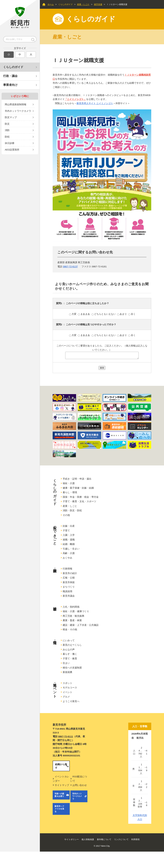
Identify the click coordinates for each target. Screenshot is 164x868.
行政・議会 (10, 76)
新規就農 (67, 672)
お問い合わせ (80, 785)
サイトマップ (62, 785)
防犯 (7, 137)
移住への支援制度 (72, 668)
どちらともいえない (104, 314)
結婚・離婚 (69, 544)
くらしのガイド (13, 67)
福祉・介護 (69, 483)
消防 (7, 130)
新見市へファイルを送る (59, 809)
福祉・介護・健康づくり (76, 611)
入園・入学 (69, 535)
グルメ (66, 697)
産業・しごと (83, 4)
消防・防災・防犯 (72, 510)
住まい (66, 663)
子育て (66, 530)
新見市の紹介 (70, 573)
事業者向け (10, 85)
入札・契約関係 (71, 607)
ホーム (51, 4)
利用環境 (135, 839)
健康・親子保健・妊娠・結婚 (78, 488)
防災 (7, 124)
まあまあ (84, 314)
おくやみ (67, 558)
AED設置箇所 (12, 150)
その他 (66, 515)
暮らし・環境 (70, 492)
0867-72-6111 (65, 736)
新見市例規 (69, 582)
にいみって (69, 640)
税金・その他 (70, 629)
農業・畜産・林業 (72, 620)
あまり (122, 314)
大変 (73, 314)
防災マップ (11, 117)
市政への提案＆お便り (59, 795)
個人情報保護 (88, 839)
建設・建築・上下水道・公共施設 (81, 625)
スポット (67, 683)
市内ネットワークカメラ (18, 111)
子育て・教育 (70, 659)
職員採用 (67, 591)
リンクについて (121, 839)
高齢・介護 (69, 553)
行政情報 (67, 569)
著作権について (104, 839)
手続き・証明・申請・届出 (77, 479)
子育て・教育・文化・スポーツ (79, 501)
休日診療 (10, 143)
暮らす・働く (70, 654)
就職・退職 (69, 540)
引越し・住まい (71, 549)
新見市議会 (69, 596)
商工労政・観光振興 (73, 616)
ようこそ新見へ (71, 701)
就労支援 (98, 4)
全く (132, 314)
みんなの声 (69, 649)
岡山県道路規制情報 (16, 104)
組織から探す (61, 766)
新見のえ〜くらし (72, 645)
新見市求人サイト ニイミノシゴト (95, 103)
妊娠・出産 (69, 526)
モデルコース (70, 688)
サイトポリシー (72, 839)
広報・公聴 (69, 578)
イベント (67, 692)
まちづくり (69, 587)
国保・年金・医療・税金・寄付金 (81, 497)
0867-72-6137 (70, 266)
